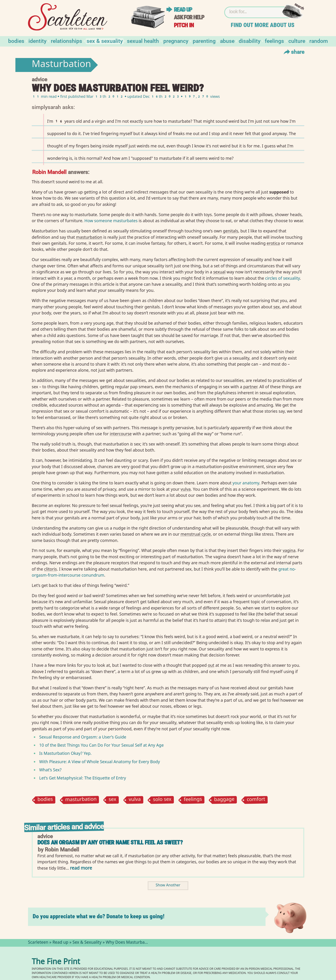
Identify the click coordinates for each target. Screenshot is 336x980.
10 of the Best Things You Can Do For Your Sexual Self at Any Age (101, 745)
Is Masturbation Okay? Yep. (65, 753)
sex (113, 800)
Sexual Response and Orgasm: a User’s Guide (83, 737)
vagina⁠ (289, 550)
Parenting (204, 41)
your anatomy (246, 483)
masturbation (81, 800)
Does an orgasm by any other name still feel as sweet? (110, 842)
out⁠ (211, 665)
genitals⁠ (231, 231)
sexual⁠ (219, 272)
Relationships (66, 41)
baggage (224, 800)
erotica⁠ (273, 243)
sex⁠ (277, 307)
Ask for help (189, 17)
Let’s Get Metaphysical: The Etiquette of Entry (83, 778)
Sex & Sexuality (105, 41)
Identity (37, 41)
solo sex (162, 800)
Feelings (274, 41)
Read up (183, 10)
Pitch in (184, 25)
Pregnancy (176, 41)
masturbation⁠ (89, 237)
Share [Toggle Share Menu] (293, 52)
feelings (193, 800)
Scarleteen (38, 943)
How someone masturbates (111, 221)
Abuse (227, 41)
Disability (250, 41)
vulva (135, 800)
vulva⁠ (186, 489)
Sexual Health (143, 41)
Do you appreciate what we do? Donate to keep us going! (99, 916)
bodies (45, 800)
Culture (297, 41)
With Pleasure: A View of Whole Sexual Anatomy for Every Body (100, 762)
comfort (256, 800)
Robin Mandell (49, 172)
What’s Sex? (50, 770)
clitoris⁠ (51, 569)
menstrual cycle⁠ (196, 534)
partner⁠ (250, 387)
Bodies (16, 41)
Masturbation (61, 65)
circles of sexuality (282, 278)
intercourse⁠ (121, 434)
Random (319, 41)
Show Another (168, 886)
